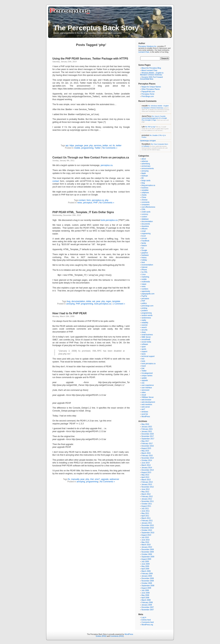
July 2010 (145, 537)
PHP (95, 203)
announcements (148, 168)
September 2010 (148, 533)
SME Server (146, 337)
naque (144, 284)
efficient (144, 229)
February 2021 (147, 429)
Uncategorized (147, 373)
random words (147, 315)
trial (143, 368)
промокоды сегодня (148, 141)
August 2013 (146, 472)
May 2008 (145, 595)
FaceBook (145, 241)
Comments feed (148, 622)
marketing (145, 277)
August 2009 (146, 559)
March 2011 (146, 518)
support (144, 351)
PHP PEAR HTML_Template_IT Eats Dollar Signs (83, 212)
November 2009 (148, 552)
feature (144, 246)
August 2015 (146, 448)
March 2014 (146, 465)
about (144, 159)
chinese (144, 200)
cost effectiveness (148, 207)
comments (145, 202)
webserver (114, 479)
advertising (146, 164)
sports (144, 349)
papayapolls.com (148, 294)
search (144, 327)
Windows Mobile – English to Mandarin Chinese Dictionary (152, 74)
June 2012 (145, 489)
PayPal (144, 296)
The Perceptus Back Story (96, 28)
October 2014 (147, 460)
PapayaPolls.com (148, 92)
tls (114, 146)
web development (148, 402)
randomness (146, 318)
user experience (148, 385)
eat (94, 301)
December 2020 (148, 434)
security (144, 330)
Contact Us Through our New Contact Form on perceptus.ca (91, 157)
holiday (144, 260)
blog (143, 183)
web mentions (147, 404)
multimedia (146, 282)
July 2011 (145, 509)
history (144, 258)
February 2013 (147, 482)
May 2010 (145, 542)
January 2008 (147, 605)
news (80, 203)
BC (143, 178)
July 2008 (145, 590)
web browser (146, 400)
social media (146, 342)
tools (143, 361)
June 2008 (145, 593)
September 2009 (148, 557)
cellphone (145, 193)
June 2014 (145, 463)
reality (144, 320)
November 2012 (148, 487)
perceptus (88, 203)
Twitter (98, 148)
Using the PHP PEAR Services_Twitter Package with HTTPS (90, 59)
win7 (143, 409)
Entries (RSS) (101, 636)
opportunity (146, 291)
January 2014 (147, 468)
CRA (143, 209)
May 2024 (145, 424)
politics (144, 303)
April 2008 (145, 598)
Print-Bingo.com (148, 96)
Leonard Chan (144, 52)
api (67, 146)
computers (145, 205)
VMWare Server (148, 397)
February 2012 (147, 497)
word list (145, 414)
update (144, 378)
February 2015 (147, 456)
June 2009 (145, 564)
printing (144, 308)
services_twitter (101, 146)
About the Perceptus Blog (151, 68)
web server (146, 407)
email (144, 231)
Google (144, 250)
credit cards (146, 212)
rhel (92, 479)
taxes (144, 354)
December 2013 (148, 470)
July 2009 (145, 562)
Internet (144, 267)
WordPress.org (147, 625)
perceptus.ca (107, 165)
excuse (144, 238)
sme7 (97, 479)
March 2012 (146, 494)
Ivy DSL (144, 272)
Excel (144, 236)
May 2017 (145, 441)
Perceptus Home (148, 94)
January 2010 (147, 547)
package (79, 146)
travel (144, 366)
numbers (145, 289)
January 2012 (147, 499)
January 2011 (147, 523)
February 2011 (147, 521)
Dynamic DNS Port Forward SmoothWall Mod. (151, 78)
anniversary (146, 166)
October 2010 (147, 530)
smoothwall (146, 339)
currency (145, 214)
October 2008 (147, 583)
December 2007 (148, 607)
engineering (146, 234)
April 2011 (145, 516)
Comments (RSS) (117, 636)
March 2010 (146, 545)
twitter (119, 146)
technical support (148, 356)
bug (69, 301)
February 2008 (147, 602)
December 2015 (148, 446)
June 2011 (145, 511)
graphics (145, 253)
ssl (110, 146)
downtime (145, 226)
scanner (145, 325)
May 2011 (145, 513)
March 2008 (146, 600)
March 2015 (146, 453)
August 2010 (146, 535)
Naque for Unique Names (151, 87)
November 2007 (148, 610)
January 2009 (147, 576)
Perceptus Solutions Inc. (148, 46)
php (91, 146)
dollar (89, 301)
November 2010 (148, 528)
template (116, 301)
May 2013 (145, 475)
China (144, 197)
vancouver (145, 390)
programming (87, 148)
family (144, 243)
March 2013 (146, 480)
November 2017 (148, 436)
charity (144, 195)
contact (56, 181)
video (144, 392)
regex (109, 301)
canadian (145, 190)
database (145, 219)
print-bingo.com (147, 306)
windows (145, 412)
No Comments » (110, 148)
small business (147, 335)
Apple (144, 173)
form (89, 200)
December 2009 (148, 549)
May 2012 (145, 492)
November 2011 (148, 501)
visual (144, 395)
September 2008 (148, 586)
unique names (147, 376)
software (145, 344)
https (72, 146)
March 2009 (146, 571)
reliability (145, 323)
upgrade (105, 479)
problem (145, 311)
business (145, 188)
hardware (145, 255)
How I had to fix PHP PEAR (70, 313)
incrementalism (147, 265)
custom (144, 217)
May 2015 (145, 451)
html (143, 262)
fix (69, 479)
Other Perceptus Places (151, 89)
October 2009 (147, 554)
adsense (145, 161)
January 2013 (147, 484)
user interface (147, 388)
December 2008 (148, 578)
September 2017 (148, 439)
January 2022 (147, 427)
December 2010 (148, 525)
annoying (71, 304)
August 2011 (146, 506)
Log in (144, 617)
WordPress (146, 417)
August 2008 (146, 588)
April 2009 (145, 569)
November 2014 (148, 458)
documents (146, 224)
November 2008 (148, 581)
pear (86, 146)
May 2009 (145, 566)
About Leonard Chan (149, 70)
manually (75, 479)
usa (143, 383)
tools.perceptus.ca (109, 220)
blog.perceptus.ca (148, 185)
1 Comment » (119, 304)
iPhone (144, 270)
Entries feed (146, 620)
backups (145, 176)
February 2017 (147, 444)
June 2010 (145, 540)
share (144, 332)
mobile (77, 148)
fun (143, 248)
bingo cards (146, 181)
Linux (144, 274)
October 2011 (147, 504)
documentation (78, 301)
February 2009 (147, 574)
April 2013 (145, 477)
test (143, 359)
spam (144, 347)
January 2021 (147, 431)
